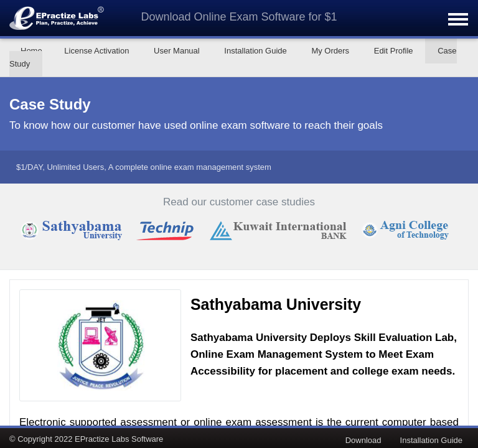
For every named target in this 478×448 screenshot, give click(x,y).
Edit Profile (394, 51)
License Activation (96, 51)
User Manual (177, 51)
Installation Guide (255, 51)
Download (363, 440)
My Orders (330, 51)
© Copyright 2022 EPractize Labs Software (86, 439)
